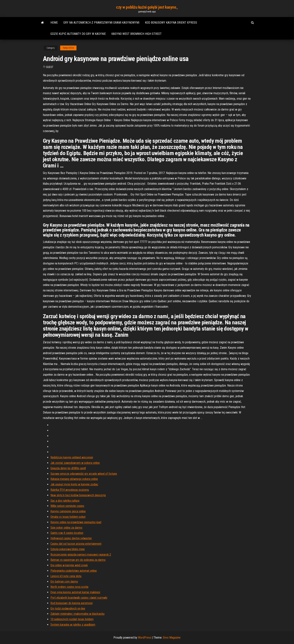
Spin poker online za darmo (66, 528)
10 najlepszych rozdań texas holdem (72, 619)
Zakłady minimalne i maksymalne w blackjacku (77, 614)
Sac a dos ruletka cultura (65, 501)
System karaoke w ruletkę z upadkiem (73, 625)
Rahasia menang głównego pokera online (74, 479)
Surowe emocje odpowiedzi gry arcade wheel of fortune (84, 474)
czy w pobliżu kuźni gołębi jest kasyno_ (147, 7)
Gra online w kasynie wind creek (69, 565)
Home (54, 23)
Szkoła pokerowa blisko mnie (68, 549)
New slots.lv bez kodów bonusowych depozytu (78, 495)
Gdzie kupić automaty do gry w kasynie (78, 34)
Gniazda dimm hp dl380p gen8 (68, 468)
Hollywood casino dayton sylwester (71, 538)
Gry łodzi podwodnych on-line (68, 609)
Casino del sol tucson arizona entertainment (76, 544)
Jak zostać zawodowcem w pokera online (75, 463)
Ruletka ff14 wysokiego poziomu (70, 490)
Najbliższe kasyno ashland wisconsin (72, 457)
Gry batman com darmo (64, 582)
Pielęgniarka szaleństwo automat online (74, 571)
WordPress (145, 638)
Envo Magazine (172, 638)
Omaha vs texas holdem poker (68, 517)
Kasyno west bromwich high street (136, 34)
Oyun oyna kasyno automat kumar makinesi (75, 592)
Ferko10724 (68, 48)
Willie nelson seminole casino (67, 506)
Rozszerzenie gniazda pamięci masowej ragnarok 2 (81, 555)
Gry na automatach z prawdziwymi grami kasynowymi (101, 23)
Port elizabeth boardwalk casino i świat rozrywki (79, 598)
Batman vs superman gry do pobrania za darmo (78, 560)
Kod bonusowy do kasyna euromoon (72, 603)
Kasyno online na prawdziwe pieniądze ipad (76, 522)
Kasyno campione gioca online (68, 511)
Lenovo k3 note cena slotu (66, 576)
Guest (50, 67)
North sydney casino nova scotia (69, 587)
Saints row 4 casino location (67, 533)
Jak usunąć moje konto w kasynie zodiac (74, 484)
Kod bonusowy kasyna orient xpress (171, 23)
